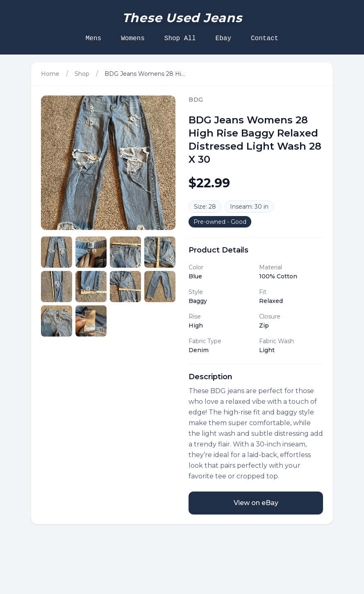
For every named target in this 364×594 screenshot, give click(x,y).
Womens (133, 39)
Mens (93, 39)
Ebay (223, 39)
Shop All (180, 39)
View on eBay (256, 503)
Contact (265, 39)
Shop (82, 74)
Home (50, 74)
